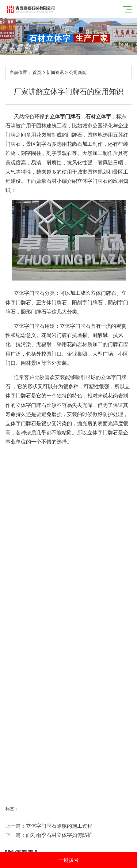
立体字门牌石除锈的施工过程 (59, 826)
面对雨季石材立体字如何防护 (59, 835)
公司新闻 (78, 73)
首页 (37, 73)
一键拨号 (69, 860)
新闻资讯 (55, 73)
